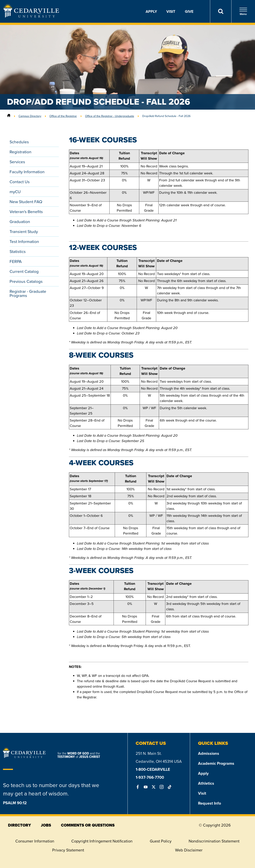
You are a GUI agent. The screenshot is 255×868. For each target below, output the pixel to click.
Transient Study (24, 231)
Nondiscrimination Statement (214, 841)
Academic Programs (216, 763)
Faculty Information (27, 172)
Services (17, 162)
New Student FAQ (26, 202)
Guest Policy (161, 841)
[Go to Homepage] (31, 16)
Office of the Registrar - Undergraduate (110, 116)
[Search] (221, 11)
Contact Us (20, 182)
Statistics (18, 251)
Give (189, 11)
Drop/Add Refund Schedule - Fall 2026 (166, 116)
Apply (151, 11)
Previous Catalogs (26, 281)
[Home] (9, 116)
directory (19, 825)
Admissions (209, 753)
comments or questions (88, 825)
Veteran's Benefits (26, 212)
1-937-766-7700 (150, 777)
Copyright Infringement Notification (102, 841)
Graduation (20, 222)
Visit (171, 11)
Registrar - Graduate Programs (28, 293)
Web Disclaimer (189, 850)
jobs (46, 825)
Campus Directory (30, 116)
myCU (15, 192)
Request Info (209, 803)
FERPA (16, 261)
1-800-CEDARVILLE (153, 769)
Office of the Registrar (63, 116)
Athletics (206, 783)
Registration (21, 152)
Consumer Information (35, 841)
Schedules (19, 142)
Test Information (24, 241)
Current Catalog (24, 271)
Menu (243, 11)
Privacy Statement (68, 850)
